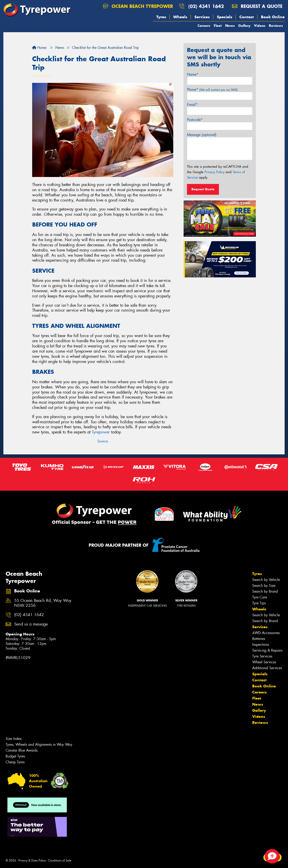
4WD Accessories (266, 633)
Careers (204, 26)
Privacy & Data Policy (32, 860)
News (230, 26)
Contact (247, 17)
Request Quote (203, 189)
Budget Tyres (15, 756)
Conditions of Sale (60, 860)
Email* (192, 105)
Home (39, 48)
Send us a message (31, 624)
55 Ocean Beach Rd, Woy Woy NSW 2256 (43, 603)
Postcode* (195, 120)
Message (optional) (202, 135)
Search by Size (264, 586)
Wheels (180, 17)
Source (103, 441)
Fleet (218, 26)
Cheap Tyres (15, 762)
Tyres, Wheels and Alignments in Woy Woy (39, 744)
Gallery (244, 26)
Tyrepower (101, 432)
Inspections (261, 645)
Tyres (161, 17)
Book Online (273, 17)
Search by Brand (265, 591)
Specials (225, 17)
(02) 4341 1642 (206, 6)
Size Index (14, 739)
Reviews (276, 26)
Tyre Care (260, 597)
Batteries (259, 639)
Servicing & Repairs (267, 650)
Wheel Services (264, 662)
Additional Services (267, 668)
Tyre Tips (259, 603)
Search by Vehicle (266, 580)
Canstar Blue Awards (22, 750)
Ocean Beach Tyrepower (138, 6)
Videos (260, 26)
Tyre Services (262, 656)
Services (202, 17)
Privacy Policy (215, 172)
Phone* (212, 90)
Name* (193, 74)
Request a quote (257, 6)
